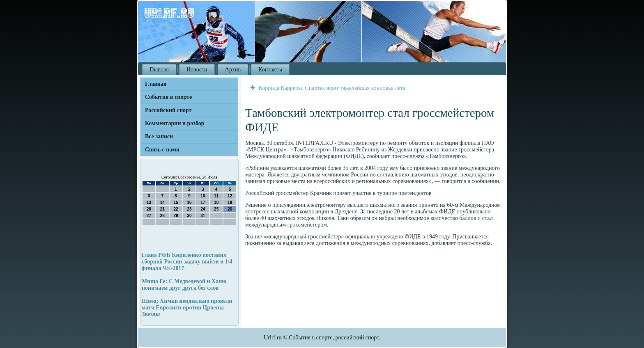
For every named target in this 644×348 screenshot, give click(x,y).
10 (203, 196)
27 (149, 216)
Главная (159, 70)
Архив (233, 70)
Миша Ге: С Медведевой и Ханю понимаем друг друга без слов (184, 285)
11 (216, 196)
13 (149, 203)
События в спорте (168, 97)
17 (203, 203)
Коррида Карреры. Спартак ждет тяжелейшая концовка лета (332, 88)
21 (162, 209)
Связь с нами (162, 150)
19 (230, 203)
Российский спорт (168, 110)
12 (230, 196)
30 (189, 216)
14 (162, 203)
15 (176, 203)
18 (216, 203)
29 (176, 216)
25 (216, 209)
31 (203, 216)
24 (203, 209)
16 (189, 203)
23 (189, 209)
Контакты (270, 70)
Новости (197, 70)
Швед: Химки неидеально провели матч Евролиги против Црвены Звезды (187, 308)
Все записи (159, 136)
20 (149, 209)
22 (176, 209)
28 (162, 216)
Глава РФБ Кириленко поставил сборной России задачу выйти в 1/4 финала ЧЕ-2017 (187, 262)
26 (230, 209)
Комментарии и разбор (175, 123)
